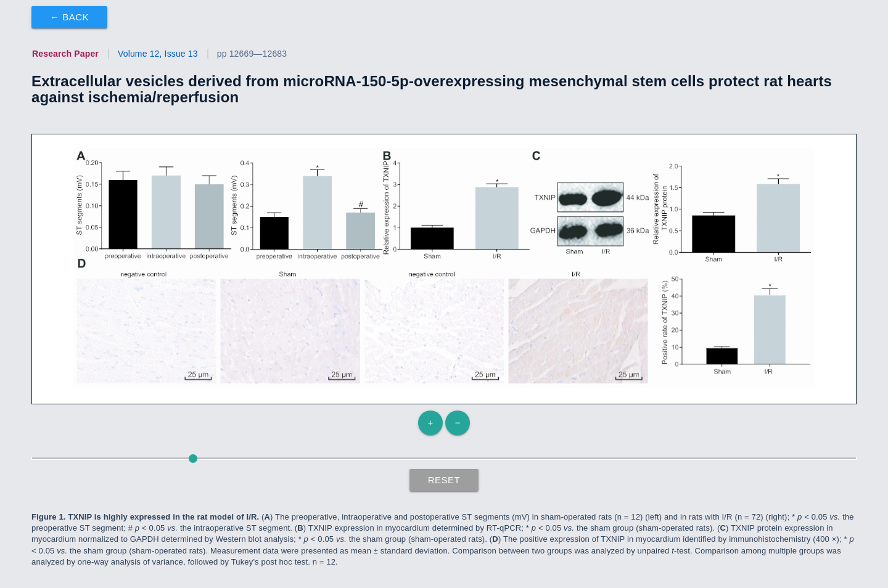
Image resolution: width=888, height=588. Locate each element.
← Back (69, 17)
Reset (444, 480)
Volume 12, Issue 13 (158, 54)
